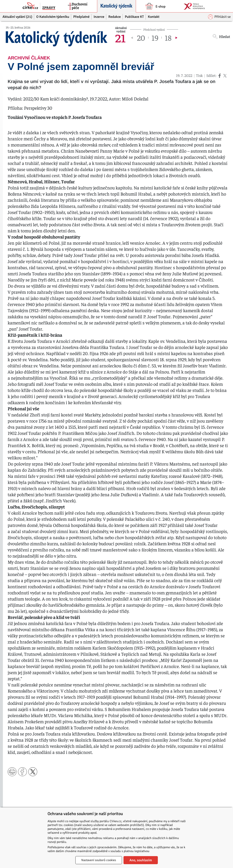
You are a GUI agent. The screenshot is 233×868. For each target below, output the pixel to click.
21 (120, 38)
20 (141, 38)
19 (155, 38)
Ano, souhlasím (141, 860)
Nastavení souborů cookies (99, 860)
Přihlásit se (219, 17)
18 (168, 38)
